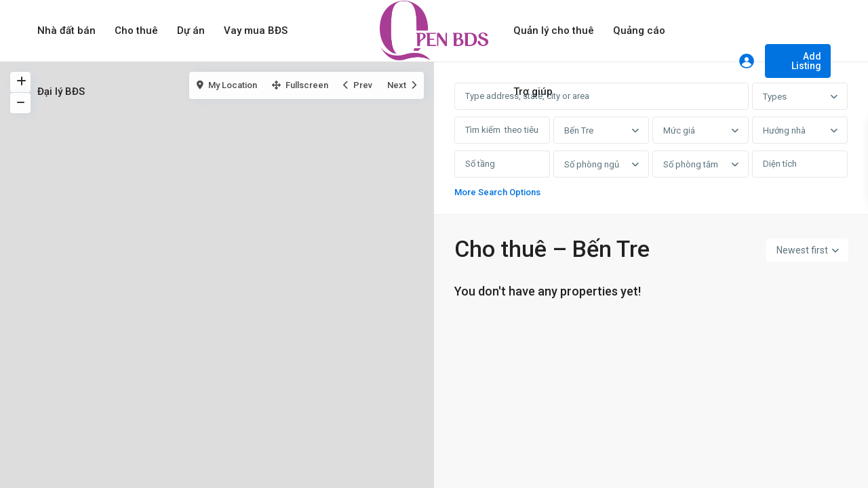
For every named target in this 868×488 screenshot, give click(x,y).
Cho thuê (136, 30)
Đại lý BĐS (61, 91)
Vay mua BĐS (256, 30)
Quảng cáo (639, 30)
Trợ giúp (533, 91)
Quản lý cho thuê (554, 30)
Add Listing (806, 61)
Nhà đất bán (66, 30)
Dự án (191, 30)
